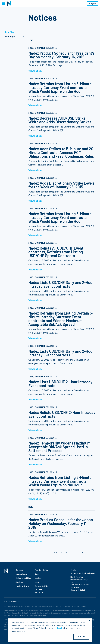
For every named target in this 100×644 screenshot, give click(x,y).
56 (67, 552)
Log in (92, 3)
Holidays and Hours (24, 578)
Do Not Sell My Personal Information (41, 589)
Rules (37, 574)
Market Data (21, 574)
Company (20, 570)
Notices (38, 578)
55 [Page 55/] (61, 552)
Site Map (19, 582)
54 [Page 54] (56, 552)
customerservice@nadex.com (83, 573)
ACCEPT (81, 637)
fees (6, 622)
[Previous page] (41, 552)
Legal (37, 582)
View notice (35, 71)
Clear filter (10, 32)
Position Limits (41, 570)
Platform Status (23, 586)
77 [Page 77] (77, 552)
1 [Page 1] (46, 552)
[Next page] (82, 552)
